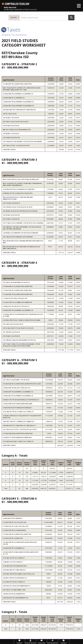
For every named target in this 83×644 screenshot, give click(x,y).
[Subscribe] (41, 642)
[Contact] (19, 642)
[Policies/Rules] (53, 642)
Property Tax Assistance (14, 35)
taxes (11, 29)
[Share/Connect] (30, 642)
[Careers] (64, 642)
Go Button (71, 17)
